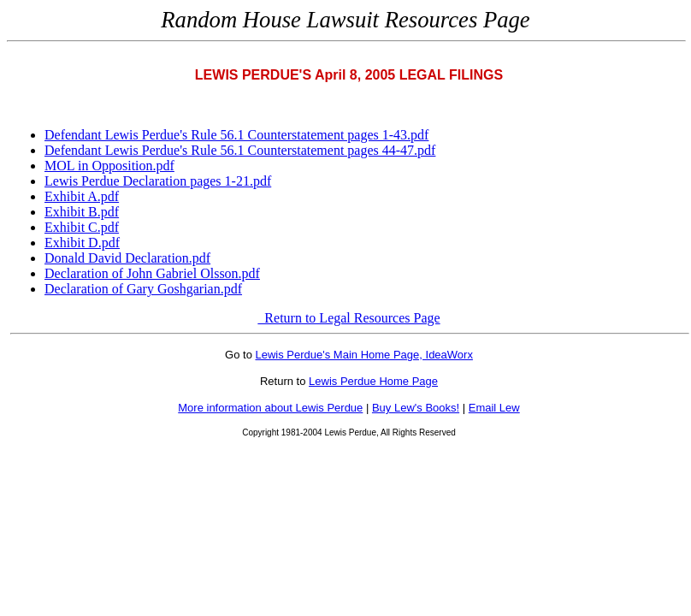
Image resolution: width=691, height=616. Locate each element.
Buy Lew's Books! (416, 408)
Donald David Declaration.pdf (127, 258)
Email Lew (494, 408)
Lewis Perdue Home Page (373, 381)
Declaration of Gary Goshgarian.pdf (143, 289)
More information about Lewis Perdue (270, 408)
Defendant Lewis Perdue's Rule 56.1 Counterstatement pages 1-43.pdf (236, 135)
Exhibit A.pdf (82, 196)
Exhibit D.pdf (82, 243)
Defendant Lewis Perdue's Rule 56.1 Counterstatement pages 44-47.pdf (240, 150)
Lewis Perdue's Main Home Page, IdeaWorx (364, 355)
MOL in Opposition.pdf (109, 166)
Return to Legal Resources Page (348, 318)
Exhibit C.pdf (82, 227)
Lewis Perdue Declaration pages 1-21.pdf (158, 181)
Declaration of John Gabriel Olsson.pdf (152, 273)
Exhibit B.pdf (82, 212)
